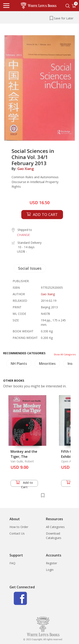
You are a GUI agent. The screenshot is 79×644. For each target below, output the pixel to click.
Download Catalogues (54, 536)
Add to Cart (24, 484)
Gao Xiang (25, 169)
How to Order (19, 527)
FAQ (12, 563)
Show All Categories (65, 354)
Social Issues (30, 268)
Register (52, 563)
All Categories (55, 527)
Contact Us (17, 533)
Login (50, 570)
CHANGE (23, 235)
